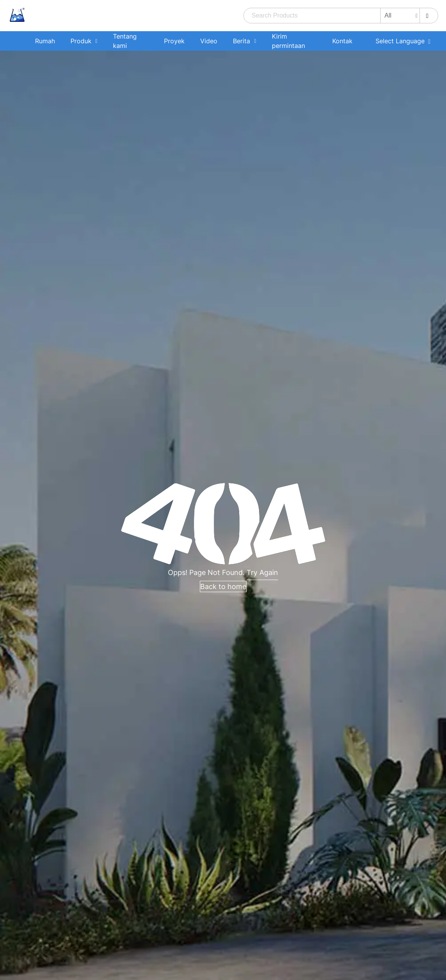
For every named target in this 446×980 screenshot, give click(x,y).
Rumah (45, 41)
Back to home (223, 586)
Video (209, 41)
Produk (81, 41)
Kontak (342, 41)
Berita (242, 41)
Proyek (174, 41)
